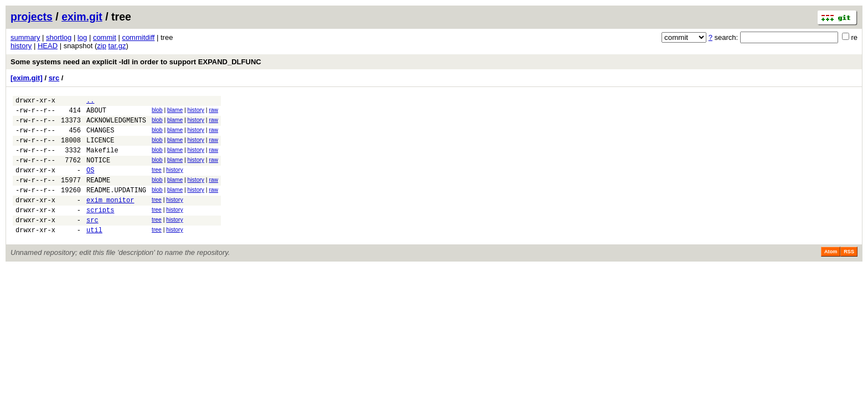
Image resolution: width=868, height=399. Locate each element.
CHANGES (100, 137)
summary (25, 37)
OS (90, 183)
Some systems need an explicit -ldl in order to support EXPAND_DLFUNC (136, 62)
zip (102, 46)
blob (157, 112)
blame (175, 112)
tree (157, 181)
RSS (849, 275)
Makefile (102, 160)
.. (90, 102)
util (94, 253)
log (82, 37)
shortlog (59, 37)
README (98, 195)
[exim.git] (27, 78)
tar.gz (117, 46)
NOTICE (98, 172)
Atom (831, 275)
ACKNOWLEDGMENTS (116, 125)
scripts (100, 230)
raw (213, 112)
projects (32, 17)
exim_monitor (110, 218)
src (54, 78)
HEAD (48, 46)
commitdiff (138, 37)
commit (105, 37)
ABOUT (96, 113)
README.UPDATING (116, 206)
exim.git (82, 17)
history (21, 46)
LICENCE (100, 148)
